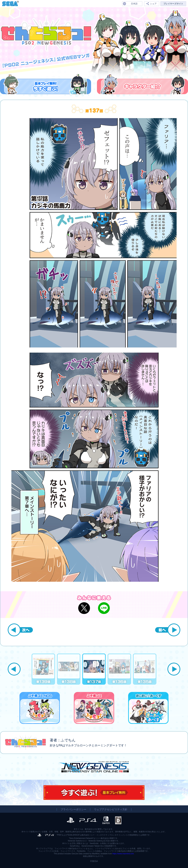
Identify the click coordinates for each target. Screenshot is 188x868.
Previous (14, 669)
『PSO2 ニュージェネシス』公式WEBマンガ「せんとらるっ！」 (46, 34)
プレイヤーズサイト (173, 4)
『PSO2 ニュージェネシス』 (94, 767)
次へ (20, 630)
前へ (168, 630)
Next (174, 669)
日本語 (134, 4)
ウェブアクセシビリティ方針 (111, 809)
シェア (153, 4)
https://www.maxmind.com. (123, 854)
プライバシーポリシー (73, 809)
